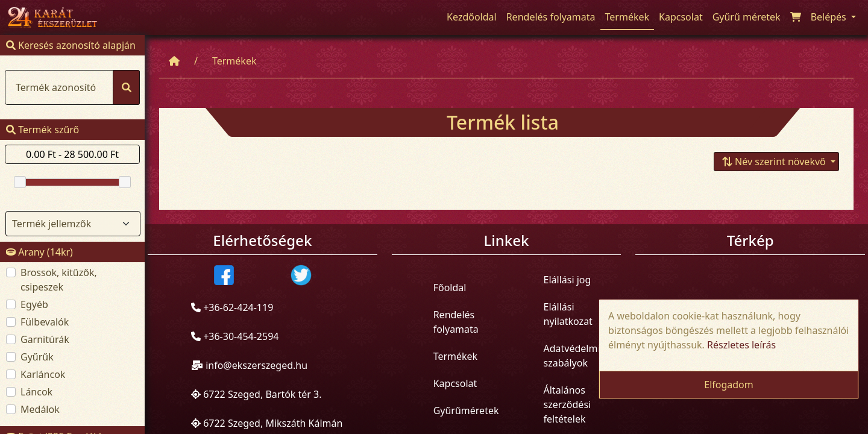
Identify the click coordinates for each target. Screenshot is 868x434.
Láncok (36, 392)
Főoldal (450, 288)
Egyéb (34, 304)
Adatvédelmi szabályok (572, 355)
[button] (776, 161)
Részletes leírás (741, 345)
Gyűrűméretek (466, 410)
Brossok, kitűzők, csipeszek (59, 280)
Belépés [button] (830, 17)
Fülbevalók (45, 322)
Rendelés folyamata (456, 322)
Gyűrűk (37, 357)
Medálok (40, 409)
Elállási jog (568, 279)
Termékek (234, 61)
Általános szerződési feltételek (568, 404)
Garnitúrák (45, 339)
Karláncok (43, 374)
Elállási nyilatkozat (568, 313)
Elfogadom (729, 385)
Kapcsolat (455, 383)
